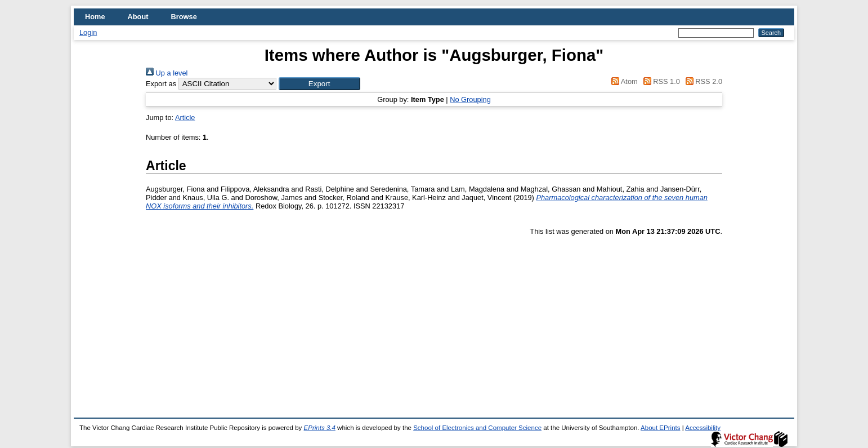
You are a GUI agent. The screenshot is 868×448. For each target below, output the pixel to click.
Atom (623, 81)
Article (185, 117)
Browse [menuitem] (184, 17)
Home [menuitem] (95, 17)
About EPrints (660, 428)
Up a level (167, 73)
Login (88, 32)
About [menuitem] (138, 17)
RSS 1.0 (660, 81)
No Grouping (470, 99)
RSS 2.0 (702, 81)
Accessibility (703, 428)
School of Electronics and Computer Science (477, 428)
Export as (161, 84)
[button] (319, 84)
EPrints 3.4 (320, 428)
